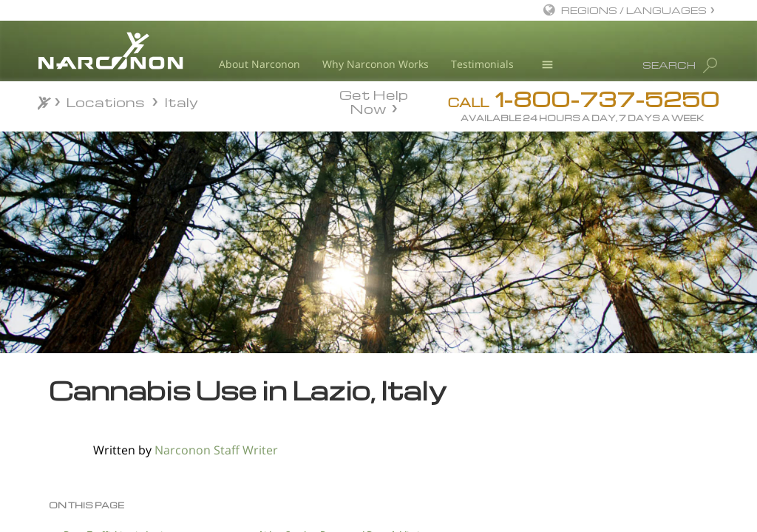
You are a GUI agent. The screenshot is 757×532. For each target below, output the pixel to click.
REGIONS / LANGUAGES (634, 10)
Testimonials (482, 64)
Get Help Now (374, 100)
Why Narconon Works (376, 64)
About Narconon (259, 64)
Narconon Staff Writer (216, 450)
